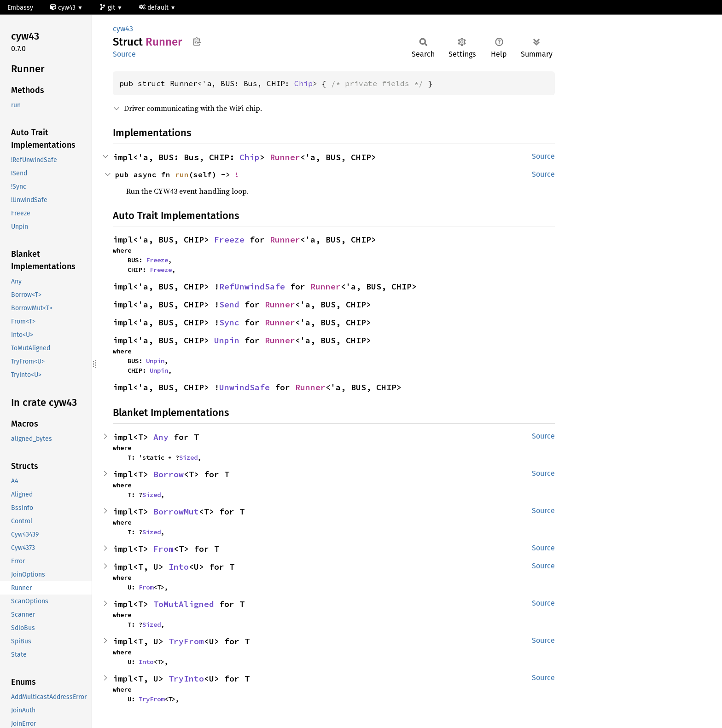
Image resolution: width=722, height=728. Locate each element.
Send (229, 304)
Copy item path (197, 41)
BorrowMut (176, 511)
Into (179, 567)
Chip (303, 83)
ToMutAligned (184, 604)
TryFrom (186, 641)
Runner (285, 157)
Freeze (229, 240)
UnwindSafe (245, 387)
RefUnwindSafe (252, 286)
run (182, 174)
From (163, 549)
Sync (229, 322)
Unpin (227, 340)
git (108, 8)
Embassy (20, 8)
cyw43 (64, 8)
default (155, 8)
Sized (188, 457)
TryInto (186, 679)
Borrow (169, 474)
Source (124, 54)
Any (161, 437)
